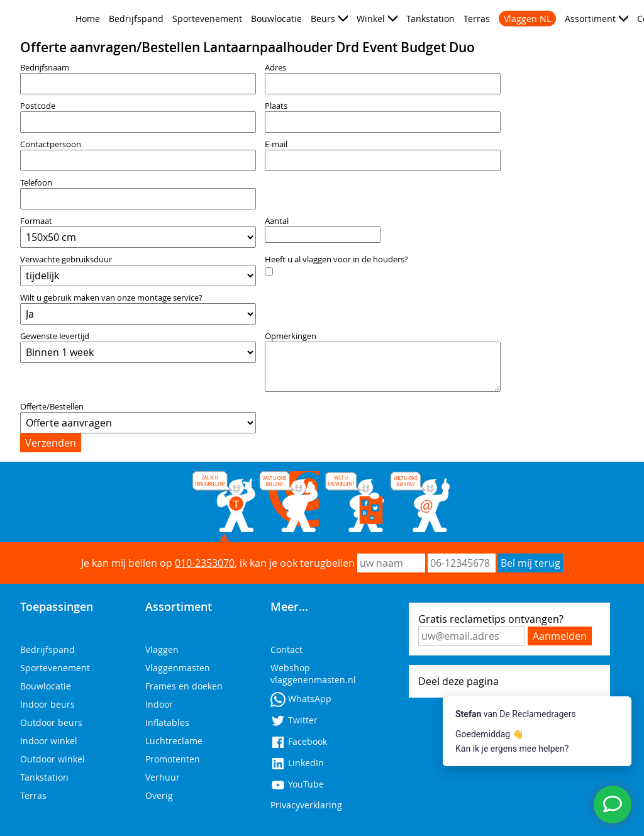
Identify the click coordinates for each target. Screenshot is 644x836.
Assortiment (590, 19)
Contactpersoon (51, 144)
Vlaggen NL (527, 19)
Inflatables (167, 722)
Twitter (294, 720)
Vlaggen (162, 649)
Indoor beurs (47, 704)
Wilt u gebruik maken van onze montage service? (111, 298)
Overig (159, 795)
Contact (286, 649)
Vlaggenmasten (178, 668)
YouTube (297, 784)
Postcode (38, 106)
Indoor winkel (49, 741)
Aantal (277, 221)
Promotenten (173, 759)
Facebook (299, 741)
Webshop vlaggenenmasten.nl (313, 674)
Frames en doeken (184, 686)
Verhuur (163, 777)
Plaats (276, 106)
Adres (275, 68)
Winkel (371, 19)
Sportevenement (207, 19)
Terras (477, 19)
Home (88, 19)
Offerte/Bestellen (52, 407)
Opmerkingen (291, 336)
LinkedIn (297, 763)
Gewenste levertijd (55, 336)
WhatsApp (301, 699)
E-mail (276, 144)
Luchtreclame (174, 741)
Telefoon (36, 183)
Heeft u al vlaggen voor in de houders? (336, 259)
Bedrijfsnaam (45, 68)
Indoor (159, 704)
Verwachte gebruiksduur (66, 259)
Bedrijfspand (136, 19)
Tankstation (430, 19)
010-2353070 (205, 563)
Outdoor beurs (51, 722)
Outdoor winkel (53, 759)
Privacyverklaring (306, 805)
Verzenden (51, 443)
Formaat (36, 221)
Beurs (323, 19)
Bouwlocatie (276, 19)
